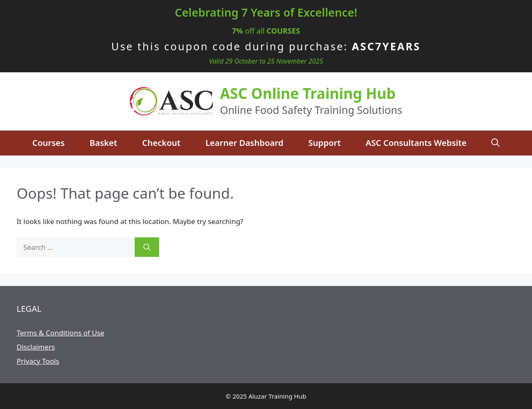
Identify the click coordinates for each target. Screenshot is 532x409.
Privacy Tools (38, 361)
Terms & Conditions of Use (60, 333)
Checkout (161, 143)
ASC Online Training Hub (308, 93)
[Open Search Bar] (495, 143)
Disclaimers (36, 347)
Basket (103, 143)
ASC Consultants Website (416, 143)
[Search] (147, 247)
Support (325, 143)
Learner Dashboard (244, 143)
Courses (49, 143)
